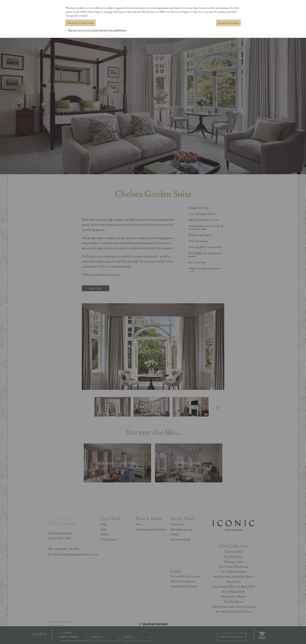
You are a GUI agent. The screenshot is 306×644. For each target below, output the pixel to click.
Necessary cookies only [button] (80, 23)
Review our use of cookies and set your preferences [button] (97, 30)
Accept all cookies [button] (228, 23)
